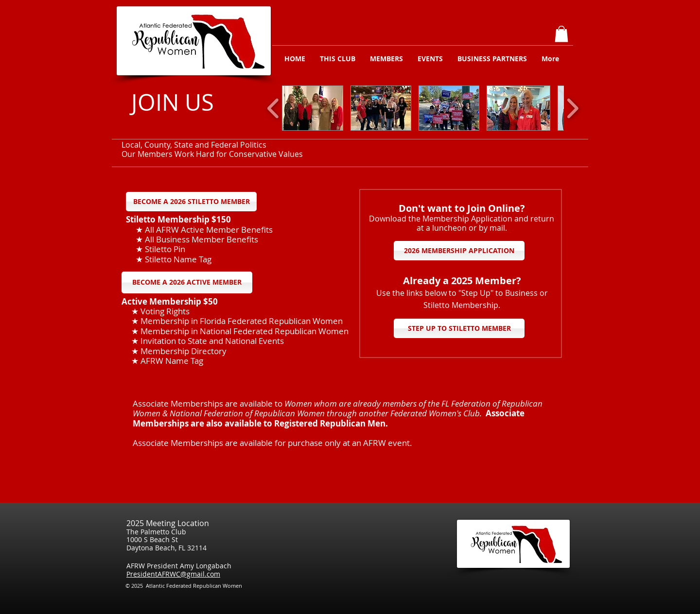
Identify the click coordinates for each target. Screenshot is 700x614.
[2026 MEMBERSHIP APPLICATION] (459, 251)
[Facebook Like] (563, 589)
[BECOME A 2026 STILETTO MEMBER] (191, 202)
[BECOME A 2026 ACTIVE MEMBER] (187, 282)
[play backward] (273, 108)
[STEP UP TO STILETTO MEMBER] (459, 328)
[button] (561, 34)
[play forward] (572, 108)
